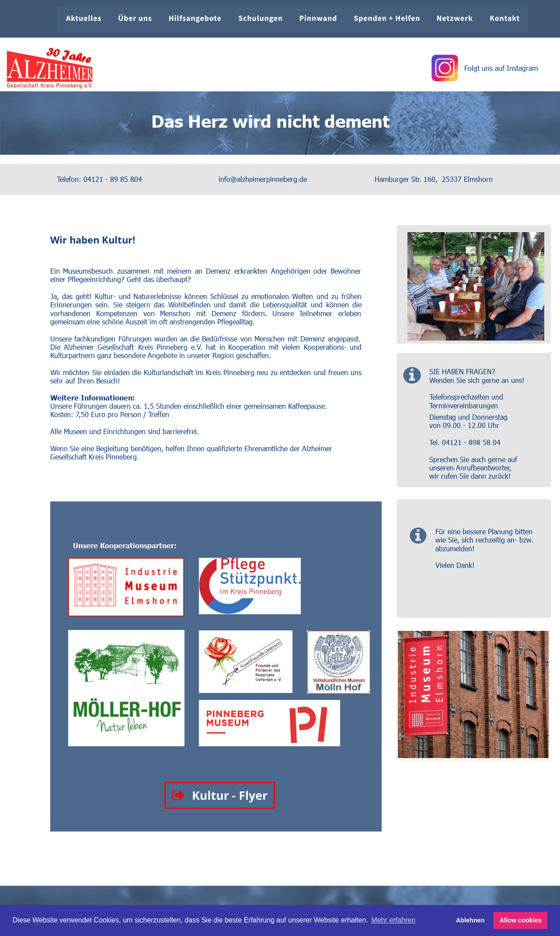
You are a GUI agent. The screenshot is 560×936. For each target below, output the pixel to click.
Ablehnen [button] (470, 920)
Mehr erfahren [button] (394, 920)
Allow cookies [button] (521, 920)
